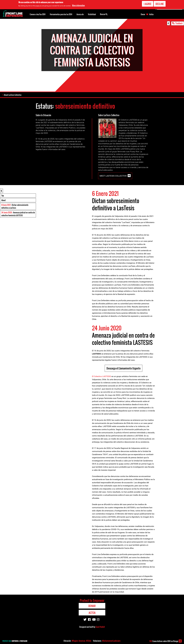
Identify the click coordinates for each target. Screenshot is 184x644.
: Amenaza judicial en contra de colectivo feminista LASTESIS (18, 214)
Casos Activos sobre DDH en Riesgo (164, 641)
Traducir (179, 23)
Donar (143, 14)
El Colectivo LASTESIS (101, 376)
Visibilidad (92, 14)
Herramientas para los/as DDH (61, 14)
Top (3, 196)
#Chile (89, 641)
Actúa (151, 14)
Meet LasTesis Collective (113, 176)
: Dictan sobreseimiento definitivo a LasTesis (15, 206)
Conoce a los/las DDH (38, 14)
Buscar (104, 14)
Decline (160, 3)
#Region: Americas (79, 641)
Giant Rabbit (100, 627)
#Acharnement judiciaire (111, 641)
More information (78, 5)
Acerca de (80, 14)
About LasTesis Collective (13, 95)
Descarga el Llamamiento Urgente (124, 368)
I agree (148, 3)
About (3, 200)
